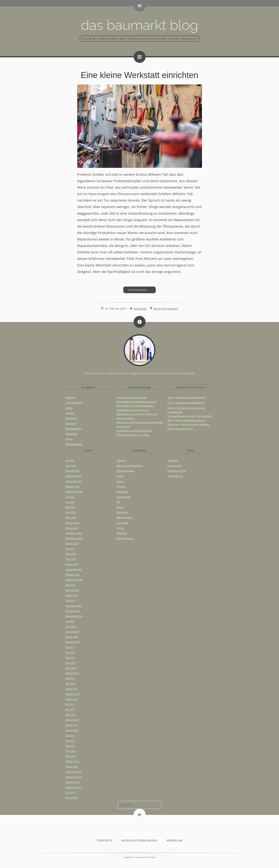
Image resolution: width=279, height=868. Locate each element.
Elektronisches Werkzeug (129, 466)
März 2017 (71, 715)
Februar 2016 (72, 761)
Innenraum (71, 418)
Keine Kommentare (166, 309)
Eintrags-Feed (175, 466)
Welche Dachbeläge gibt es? (190, 420)
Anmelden (173, 461)
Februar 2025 (72, 471)
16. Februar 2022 (115, 309)
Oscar (171, 408)
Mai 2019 (70, 658)
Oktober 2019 (73, 642)
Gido (170, 397)
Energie (120, 476)
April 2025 (71, 466)
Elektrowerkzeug (74, 403)
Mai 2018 (70, 684)
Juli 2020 (70, 621)
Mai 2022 (70, 585)
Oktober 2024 (73, 487)
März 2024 (71, 518)
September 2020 (74, 616)
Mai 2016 (70, 746)
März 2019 (71, 668)
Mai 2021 (70, 601)
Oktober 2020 (73, 611)
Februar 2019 (72, 673)
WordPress (151, 857)
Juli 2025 (70, 461)
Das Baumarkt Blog (140, 25)
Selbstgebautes (73, 429)
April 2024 (71, 512)
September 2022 (74, 580)
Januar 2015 (72, 798)
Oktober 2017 (73, 694)
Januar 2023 (72, 564)
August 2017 (72, 699)
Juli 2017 (70, 704)
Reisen (120, 507)
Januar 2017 (72, 725)
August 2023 (72, 544)
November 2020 (74, 606)
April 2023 (71, 554)
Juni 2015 (70, 792)
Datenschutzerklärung (139, 840)
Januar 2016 (72, 766)
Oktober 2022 (73, 575)
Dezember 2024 (74, 476)
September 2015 (74, 787)
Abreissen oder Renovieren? (191, 397)
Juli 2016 (70, 736)
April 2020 (71, 627)
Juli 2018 (70, 678)
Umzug (69, 439)
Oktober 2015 (73, 782)
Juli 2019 (70, 647)
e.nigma (138, 857)
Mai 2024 (70, 507)
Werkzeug (140, 309)
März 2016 (71, 756)
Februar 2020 (72, 632)
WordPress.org (175, 476)
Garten (69, 408)
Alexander (173, 424)
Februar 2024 (72, 523)
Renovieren (71, 423)
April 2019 (71, 663)
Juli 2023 (70, 549)
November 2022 (74, 570)
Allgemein (71, 397)
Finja (170, 403)
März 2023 (71, 559)
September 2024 (74, 492)
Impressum (174, 840)
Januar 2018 (72, 689)
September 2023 (74, 538)
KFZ (118, 502)
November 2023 (74, 533)
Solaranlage (72, 434)
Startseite (104, 840)
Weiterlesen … (137, 290)
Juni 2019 (70, 653)
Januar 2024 (72, 528)
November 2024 (74, 481)
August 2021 (72, 595)
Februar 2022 (72, 590)
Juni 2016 (70, 741)
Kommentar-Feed (177, 471)
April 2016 (71, 751)
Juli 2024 (70, 497)
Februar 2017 (72, 720)
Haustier (70, 413)
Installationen (124, 497)
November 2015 (74, 777)
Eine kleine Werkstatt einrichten (139, 75)
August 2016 (72, 730)
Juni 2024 (70, 502)
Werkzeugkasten (74, 444)
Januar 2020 (72, 637)
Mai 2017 (70, 710)
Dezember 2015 (74, 772)
